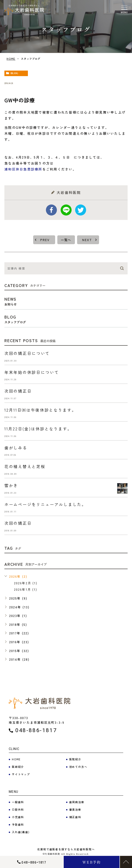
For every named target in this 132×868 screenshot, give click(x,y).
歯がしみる (16, 448)
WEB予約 (92, 862)
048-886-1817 (36, 730)
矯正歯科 (75, 817)
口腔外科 (18, 809)
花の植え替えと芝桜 (25, 466)
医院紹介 (75, 759)
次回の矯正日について (27, 353)
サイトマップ (21, 774)
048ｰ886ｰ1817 (34, 862)
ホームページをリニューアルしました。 (45, 504)
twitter (81, 210)
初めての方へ (78, 767)
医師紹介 (18, 767)
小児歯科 (18, 817)
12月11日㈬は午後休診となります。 (40, 410)
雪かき (11, 485)
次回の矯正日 (18, 391)
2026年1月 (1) (26, 589)
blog (14, 73)
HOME (11, 59)
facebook (51, 210)
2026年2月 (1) (26, 583)
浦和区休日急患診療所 (23, 169)
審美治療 (75, 809)
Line (66, 210)
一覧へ (66, 240)
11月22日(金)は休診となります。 (38, 429)
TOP (126, 862)
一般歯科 (18, 802)
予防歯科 (18, 824)
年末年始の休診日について (32, 372)
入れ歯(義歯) (21, 832)
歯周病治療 (77, 802)
